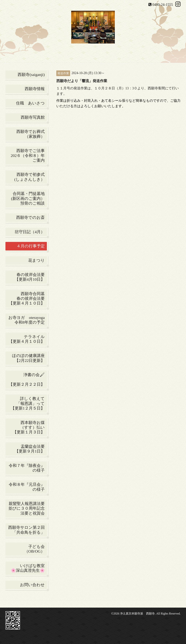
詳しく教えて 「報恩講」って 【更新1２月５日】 (29, 403)
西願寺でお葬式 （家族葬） (32, 134)
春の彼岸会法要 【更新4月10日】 (31, 277)
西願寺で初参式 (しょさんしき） (31, 177)
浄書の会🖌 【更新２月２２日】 (28, 380)
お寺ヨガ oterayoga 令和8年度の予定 (28, 320)
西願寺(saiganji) (31, 75)
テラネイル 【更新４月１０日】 (28, 339)
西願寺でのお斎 (32, 217)
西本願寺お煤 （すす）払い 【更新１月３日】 (30, 427)
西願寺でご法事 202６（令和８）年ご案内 (29, 155)
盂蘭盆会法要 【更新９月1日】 (31, 449)
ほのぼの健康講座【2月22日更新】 (28, 358)
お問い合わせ (32, 585)
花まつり (38, 260)
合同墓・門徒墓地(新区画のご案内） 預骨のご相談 (29, 198)
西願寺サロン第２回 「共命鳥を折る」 (28, 530)
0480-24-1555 (163, 5)
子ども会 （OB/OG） (36, 549)
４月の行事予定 (31, 246)
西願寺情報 (35, 89)
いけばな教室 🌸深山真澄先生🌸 (29, 568)
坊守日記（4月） (31, 232)
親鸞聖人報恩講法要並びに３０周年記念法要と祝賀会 (27, 508)
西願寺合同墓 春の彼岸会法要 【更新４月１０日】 (28, 299)
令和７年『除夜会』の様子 (28, 468)
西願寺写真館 (33, 117)
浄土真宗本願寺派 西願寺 (137, 614)
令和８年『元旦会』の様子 (28, 487)
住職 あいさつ (30, 103)
